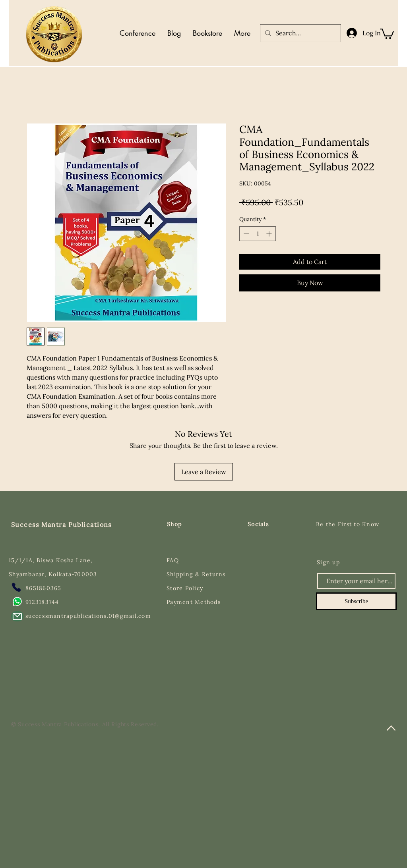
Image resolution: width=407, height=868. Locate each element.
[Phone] (16, 587)
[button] (387, 33)
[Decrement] (245, 234)
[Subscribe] (356, 601)
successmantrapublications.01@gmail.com (88, 616)
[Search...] (300, 33)
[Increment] (270, 234)
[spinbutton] (258, 234)
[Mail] (17, 616)
